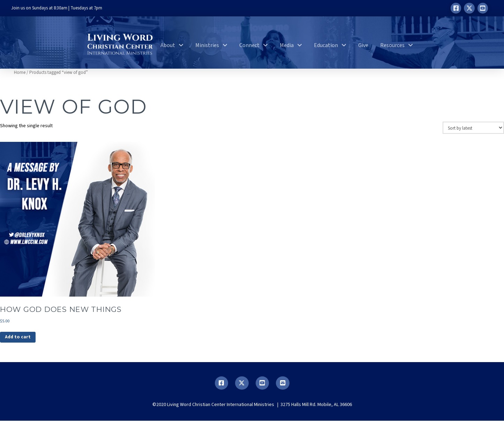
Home (20, 72)
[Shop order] (473, 128)
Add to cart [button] (18, 337)
